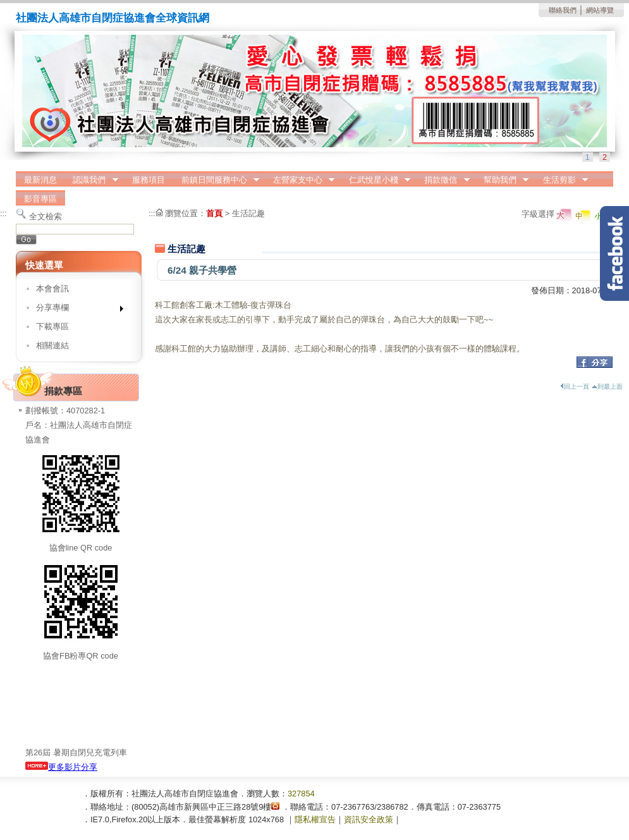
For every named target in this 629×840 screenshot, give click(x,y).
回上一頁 (575, 387)
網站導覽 (600, 10)
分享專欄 (76, 310)
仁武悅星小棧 (376, 180)
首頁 (214, 213)
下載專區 (52, 326)
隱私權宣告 (315, 819)
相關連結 (52, 345)
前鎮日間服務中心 (216, 180)
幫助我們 (502, 180)
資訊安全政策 (369, 819)
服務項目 (149, 180)
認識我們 (92, 180)
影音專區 (40, 199)
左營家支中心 (300, 180)
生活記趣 (248, 213)
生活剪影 (561, 180)
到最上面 (607, 387)
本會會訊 (52, 289)
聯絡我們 (563, 10)
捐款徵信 (443, 180)
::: (3, 213)
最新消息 (40, 180)
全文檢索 (46, 216)
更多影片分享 (61, 767)
